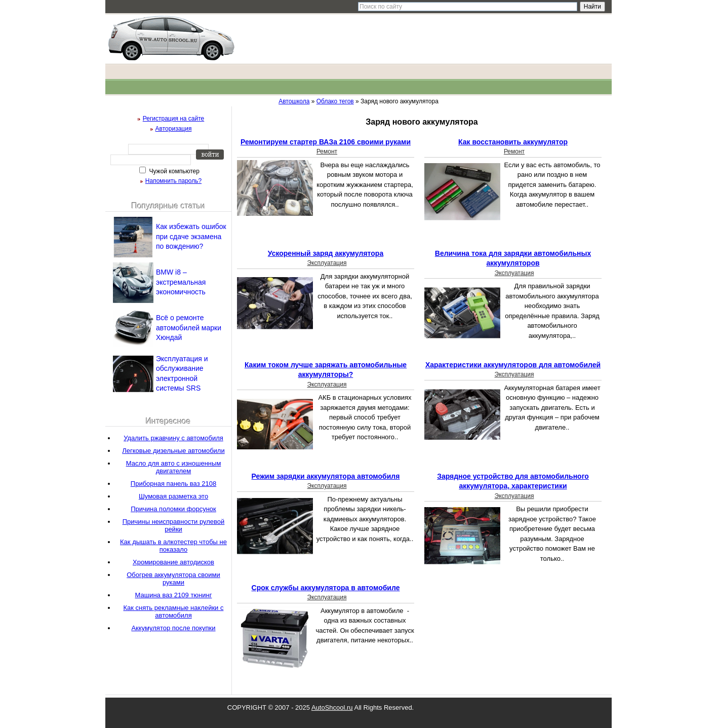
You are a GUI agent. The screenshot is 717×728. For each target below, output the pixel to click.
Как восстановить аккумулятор (513, 142)
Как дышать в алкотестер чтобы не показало (173, 546)
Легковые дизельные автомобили (173, 451)
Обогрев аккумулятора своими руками (173, 579)
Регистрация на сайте (174, 119)
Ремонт (327, 151)
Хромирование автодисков (173, 562)
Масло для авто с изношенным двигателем (174, 467)
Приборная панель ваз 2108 (173, 484)
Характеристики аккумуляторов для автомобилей (513, 365)
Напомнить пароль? (173, 181)
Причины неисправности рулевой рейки (174, 525)
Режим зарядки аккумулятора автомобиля (326, 476)
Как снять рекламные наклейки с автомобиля (174, 611)
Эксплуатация (327, 263)
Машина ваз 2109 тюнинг (174, 595)
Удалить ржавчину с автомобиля (173, 438)
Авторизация (174, 129)
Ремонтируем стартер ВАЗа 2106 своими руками (326, 142)
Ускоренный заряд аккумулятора (326, 253)
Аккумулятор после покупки (173, 628)
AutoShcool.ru (332, 707)
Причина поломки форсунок (173, 509)
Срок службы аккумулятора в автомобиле (326, 588)
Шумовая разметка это (173, 496)
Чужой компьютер (173, 171)
